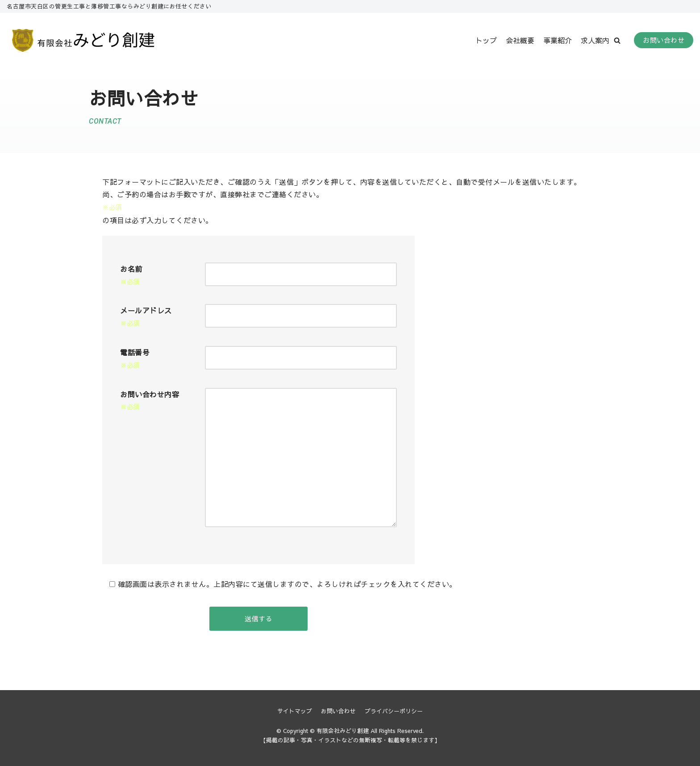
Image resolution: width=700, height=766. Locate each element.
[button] (617, 40)
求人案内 (595, 40)
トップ (486, 40)
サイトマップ (295, 711)
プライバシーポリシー (394, 711)
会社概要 (520, 40)
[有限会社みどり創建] (84, 40)
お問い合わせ (664, 40)
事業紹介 (558, 40)
